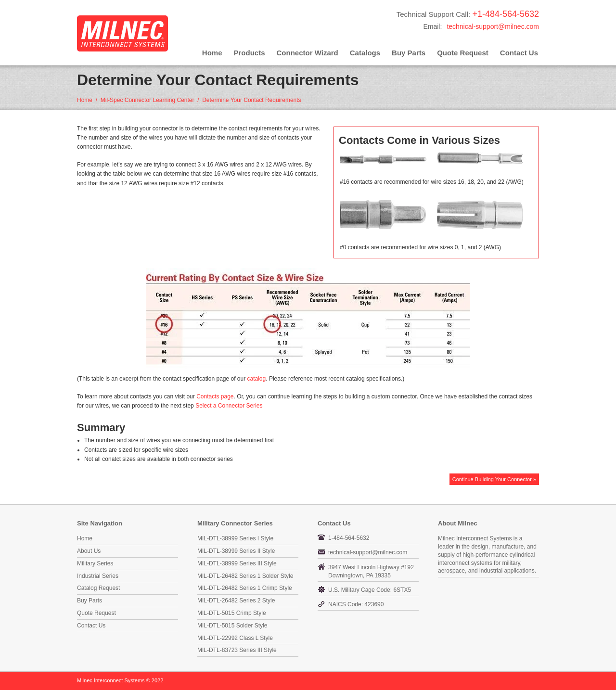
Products (250, 53)
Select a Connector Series (229, 406)
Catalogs (365, 53)
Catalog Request (98, 588)
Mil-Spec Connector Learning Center (148, 100)
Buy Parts (409, 53)
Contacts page (215, 396)
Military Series (95, 563)
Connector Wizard (308, 53)
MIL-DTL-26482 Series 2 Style (236, 601)
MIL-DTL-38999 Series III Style (237, 563)
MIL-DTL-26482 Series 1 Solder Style (245, 576)
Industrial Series (98, 576)
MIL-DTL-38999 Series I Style (235, 538)
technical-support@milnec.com (493, 26)
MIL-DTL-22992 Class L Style (235, 638)
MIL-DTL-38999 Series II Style (236, 551)
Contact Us (519, 53)
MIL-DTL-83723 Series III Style (237, 650)
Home (212, 53)
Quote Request (463, 53)
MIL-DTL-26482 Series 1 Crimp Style (245, 588)
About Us (89, 551)
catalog (257, 379)
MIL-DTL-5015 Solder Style (232, 626)
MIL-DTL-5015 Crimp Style (232, 613)
